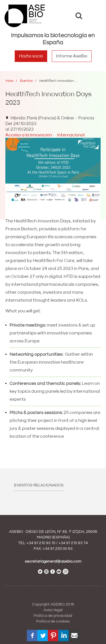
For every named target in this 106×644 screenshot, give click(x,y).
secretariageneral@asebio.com (53, 561)
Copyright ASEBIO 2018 (53, 604)
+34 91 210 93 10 (41, 543)
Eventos (26, 81)
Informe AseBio (72, 56)
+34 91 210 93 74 (73, 543)
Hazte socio (31, 56)
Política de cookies (53, 621)
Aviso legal (53, 610)
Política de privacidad (53, 616)
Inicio (10, 81)
